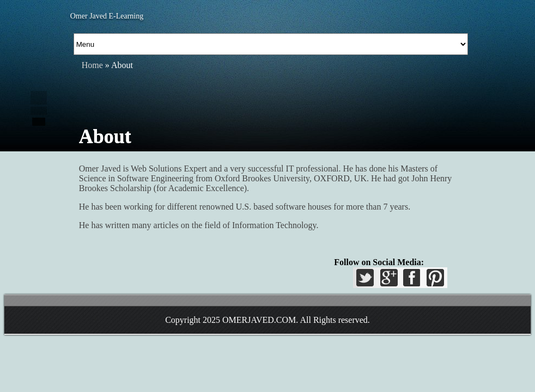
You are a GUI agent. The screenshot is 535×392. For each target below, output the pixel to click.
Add (39, 122)
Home (92, 65)
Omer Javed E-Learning (107, 16)
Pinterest (434, 281)
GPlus (389, 281)
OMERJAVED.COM (259, 320)
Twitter (367, 281)
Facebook (411, 281)
